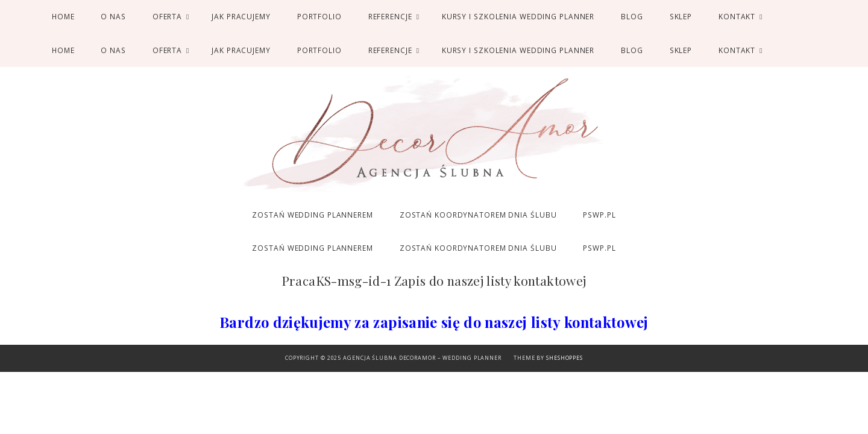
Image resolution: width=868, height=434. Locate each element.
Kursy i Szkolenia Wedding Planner (518, 16)
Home (63, 16)
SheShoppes (565, 358)
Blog (632, 16)
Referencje (390, 16)
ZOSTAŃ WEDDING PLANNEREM (312, 215)
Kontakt (737, 16)
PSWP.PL (599, 215)
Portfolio (319, 16)
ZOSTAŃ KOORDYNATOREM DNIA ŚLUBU (478, 215)
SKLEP (681, 16)
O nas (113, 16)
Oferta (167, 16)
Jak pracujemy (241, 16)
